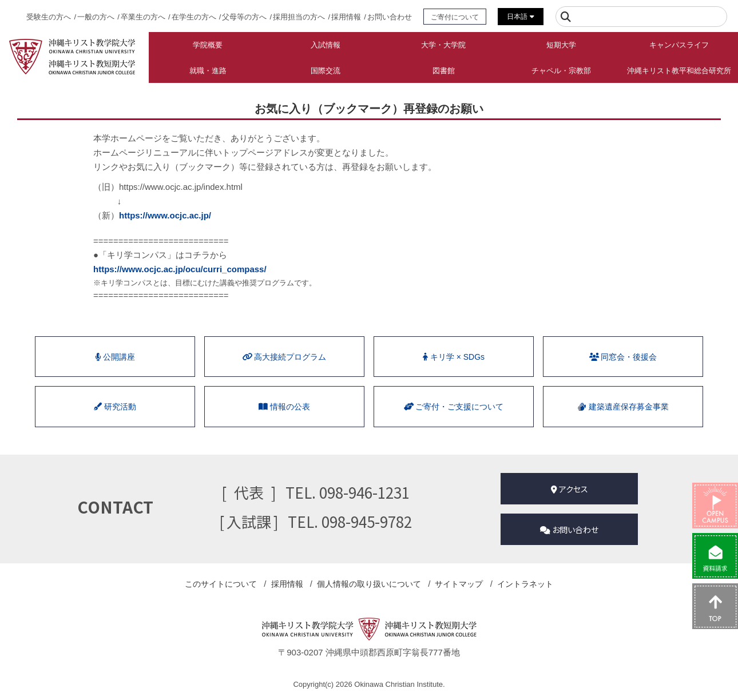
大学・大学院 (443, 45)
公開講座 (115, 357)
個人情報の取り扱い (369, 584)
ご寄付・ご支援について (454, 407)
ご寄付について (455, 17)
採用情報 (346, 17)
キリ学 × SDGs (454, 357)
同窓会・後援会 (623, 357)
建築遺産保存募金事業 (623, 407)
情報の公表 (284, 407)
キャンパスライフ (679, 45)
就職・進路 (208, 71)
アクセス (570, 489)
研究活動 (115, 407)
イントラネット (525, 584)
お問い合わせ (390, 17)
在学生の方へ (194, 17)
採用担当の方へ (299, 17)
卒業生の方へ (143, 17)
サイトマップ (459, 584)
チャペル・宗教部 (561, 71)
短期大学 (561, 45)
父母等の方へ (244, 17)
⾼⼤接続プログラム (284, 357)
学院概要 (208, 45)
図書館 (444, 71)
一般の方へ (96, 17)
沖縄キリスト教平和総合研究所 (679, 71)
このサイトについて (221, 584)
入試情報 (326, 45)
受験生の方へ (49, 17)
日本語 (520, 17)
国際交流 (326, 71)
